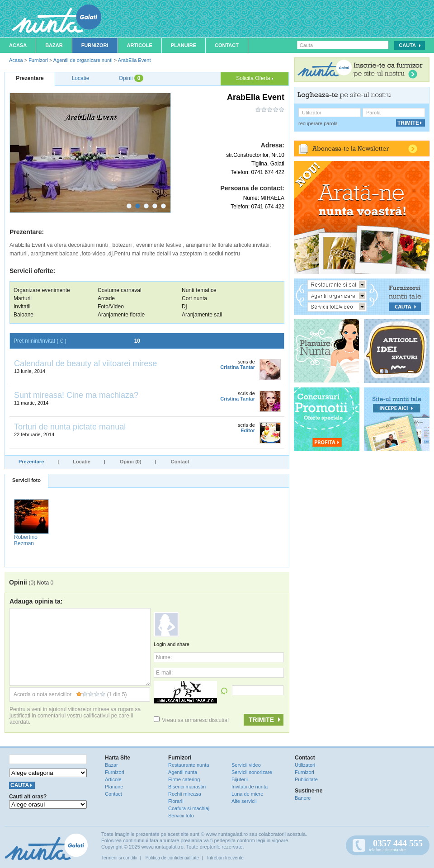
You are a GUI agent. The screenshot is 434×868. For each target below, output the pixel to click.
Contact (227, 45)
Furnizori (95, 45)
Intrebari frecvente (225, 858)
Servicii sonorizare (252, 772)
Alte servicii (244, 801)
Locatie (82, 462)
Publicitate (306, 779)
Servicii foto (26, 480)
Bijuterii (240, 779)
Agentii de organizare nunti (83, 60)
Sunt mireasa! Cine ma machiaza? (76, 395)
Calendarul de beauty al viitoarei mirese (85, 363)
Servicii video (246, 765)
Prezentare (31, 462)
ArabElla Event (134, 60)
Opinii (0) (131, 462)
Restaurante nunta (189, 765)
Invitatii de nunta (250, 787)
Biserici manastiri (187, 787)
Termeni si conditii (119, 858)
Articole (140, 45)
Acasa (18, 45)
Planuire (184, 45)
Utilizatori (305, 765)
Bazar (54, 45)
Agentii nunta (183, 772)
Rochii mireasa (185, 794)
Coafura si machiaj (189, 808)
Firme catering (184, 779)
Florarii (176, 801)
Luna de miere (247, 794)
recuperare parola (318, 123)
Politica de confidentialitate (172, 858)
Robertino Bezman (26, 540)
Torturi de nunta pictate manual (70, 427)
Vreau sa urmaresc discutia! (191, 720)
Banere (303, 798)
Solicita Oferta (255, 78)
